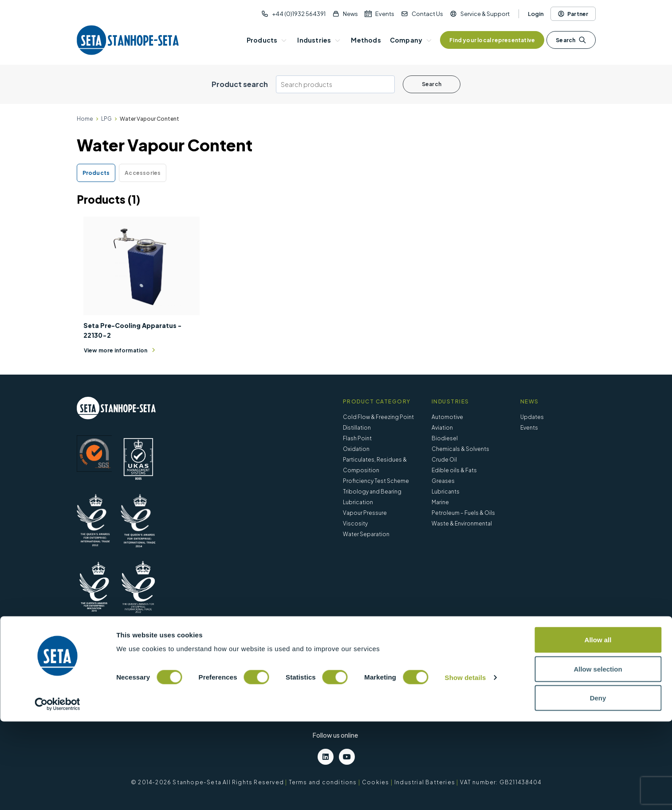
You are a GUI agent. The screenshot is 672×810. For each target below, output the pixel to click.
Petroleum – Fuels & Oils (463, 513)
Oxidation (356, 449)
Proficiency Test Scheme (376, 481)
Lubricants (446, 492)
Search (571, 40)
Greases (443, 481)
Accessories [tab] (143, 173)
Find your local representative (492, 40)
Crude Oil (444, 460)
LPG (106, 119)
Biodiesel (445, 438)
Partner (573, 14)
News (350, 14)
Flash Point (357, 438)
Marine (440, 502)
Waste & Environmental (462, 524)
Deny (598, 786)
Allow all (598, 728)
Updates (532, 417)
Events (385, 14)
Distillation (357, 428)
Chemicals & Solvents (460, 449)
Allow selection (598, 757)
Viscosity (355, 524)
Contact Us (427, 14)
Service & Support (485, 14)
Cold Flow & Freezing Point (378, 417)
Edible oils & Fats (454, 470)
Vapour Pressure (365, 513)
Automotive (447, 417)
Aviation (442, 428)
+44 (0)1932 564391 (299, 14)
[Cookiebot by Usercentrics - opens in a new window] (57, 793)
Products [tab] (96, 173)
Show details (466, 766)
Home (85, 119)
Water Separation (366, 534)
